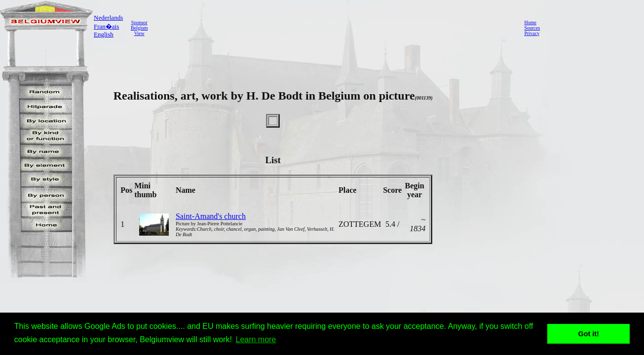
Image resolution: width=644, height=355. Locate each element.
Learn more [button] (256, 339)
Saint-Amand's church (211, 216)
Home (530, 22)
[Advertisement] (333, 28)
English (104, 34)
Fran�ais (106, 26)
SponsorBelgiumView (139, 28)
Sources (532, 28)
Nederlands (108, 18)
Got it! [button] (589, 334)
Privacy (532, 33)
